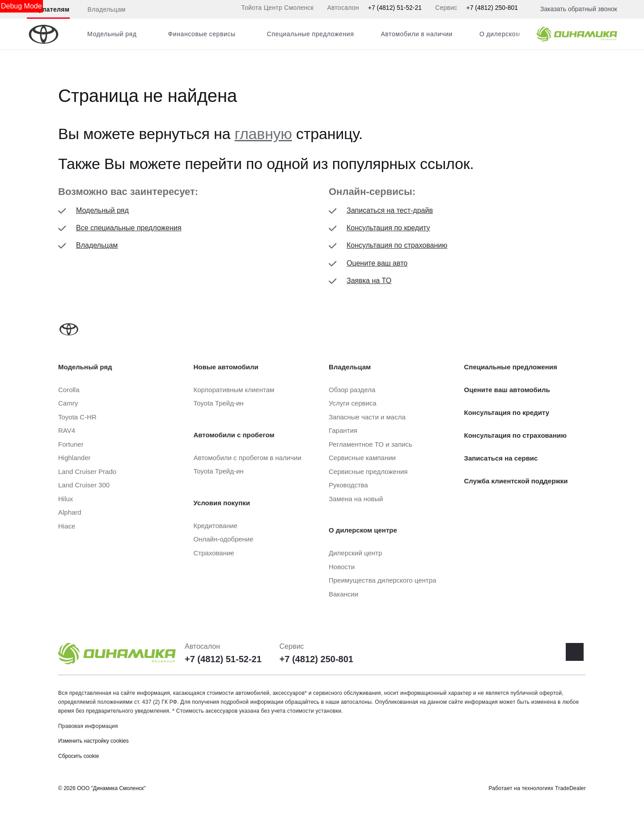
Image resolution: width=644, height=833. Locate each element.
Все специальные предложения (129, 228)
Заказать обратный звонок (579, 9)
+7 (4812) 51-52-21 (395, 8)
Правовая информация (88, 726)
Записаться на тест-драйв (390, 210)
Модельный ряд (102, 210)
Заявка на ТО (369, 281)
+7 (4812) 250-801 (492, 8)
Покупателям (48, 9)
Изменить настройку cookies (93, 741)
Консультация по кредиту (388, 228)
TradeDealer (570, 788)
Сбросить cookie (78, 756)
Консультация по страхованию (397, 245)
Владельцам (107, 9)
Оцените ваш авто (377, 263)
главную (263, 134)
